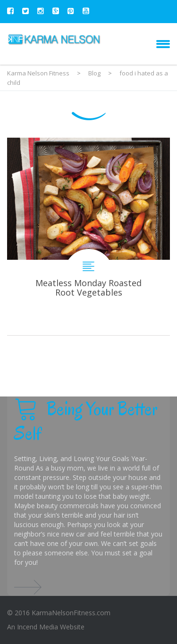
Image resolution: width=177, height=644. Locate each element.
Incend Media (38, 627)
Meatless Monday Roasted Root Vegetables (88, 236)
